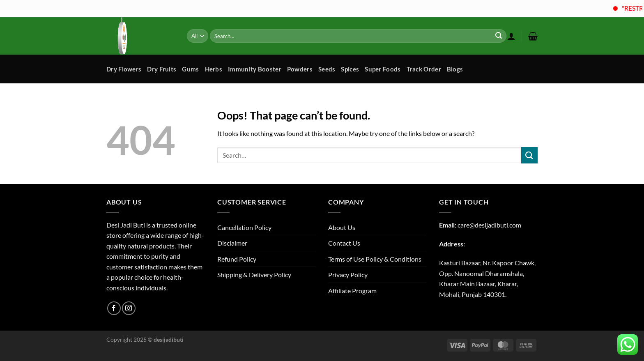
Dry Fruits (162, 69)
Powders (300, 69)
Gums (190, 69)
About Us (342, 227)
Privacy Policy (348, 275)
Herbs (214, 69)
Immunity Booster (255, 69)
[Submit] (499, 36)
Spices (350, 69)
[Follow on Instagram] (129, 308)
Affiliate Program (352, 291)
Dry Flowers (124, 69)
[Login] (511, 36)
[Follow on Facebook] (114, 308)
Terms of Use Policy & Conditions (375, 259)
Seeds (327, 69)
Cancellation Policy (244, 227)
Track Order (424, 69)
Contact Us (344, 243)
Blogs (455, 69)
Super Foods (383, 69)
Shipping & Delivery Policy (254, 275)
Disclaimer (232, 243)
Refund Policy (237, 259)
